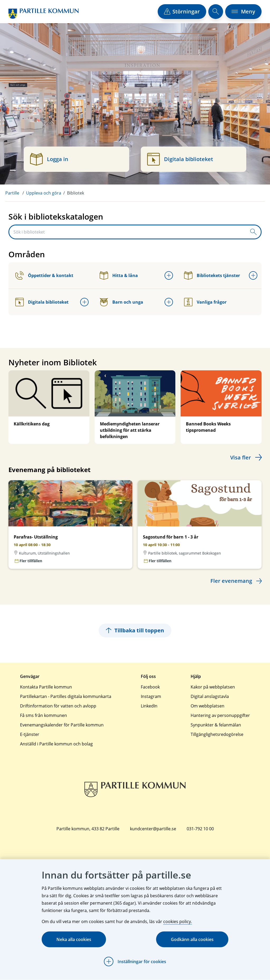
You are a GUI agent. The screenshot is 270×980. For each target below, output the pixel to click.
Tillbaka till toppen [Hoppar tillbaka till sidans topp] (135, 630)
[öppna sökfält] (216, 12)
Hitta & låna (119, 275)
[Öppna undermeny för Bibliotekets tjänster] (253, 275)
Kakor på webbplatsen (213, 687)
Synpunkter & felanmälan (216, 725)
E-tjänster (30, 734)
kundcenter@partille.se (153, 829)
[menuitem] (16, 193)
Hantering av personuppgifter (220, 715)
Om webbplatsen (208, 706)
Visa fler (241, 457)
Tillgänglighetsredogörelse (217, 734)
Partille (12, 193)
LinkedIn (149, 706)
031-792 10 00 (200, 829)
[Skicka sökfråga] (253, 232)
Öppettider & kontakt (44, 275)
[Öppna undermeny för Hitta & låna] (169, 275)
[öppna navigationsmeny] (243, 12)
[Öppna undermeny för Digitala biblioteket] (84, 302)
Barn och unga (121, 302)
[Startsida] (44, 14)
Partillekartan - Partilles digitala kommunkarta (66, 696)
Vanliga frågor (205, 302)
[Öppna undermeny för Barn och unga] (169, 302)
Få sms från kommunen (44, 715)
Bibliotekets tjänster (212, 275)
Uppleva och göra (44, 193)
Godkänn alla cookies (192, 939)
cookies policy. (178, 921)
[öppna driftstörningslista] (182, 12)
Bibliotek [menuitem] (76, 193)
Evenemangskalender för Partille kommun (62, 725)
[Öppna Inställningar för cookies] (135, 962)
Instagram (151, 696)
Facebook (150, 687)
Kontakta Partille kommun (46, 687)
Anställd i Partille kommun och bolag (56, 744)
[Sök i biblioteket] (128, 232)
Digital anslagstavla (210, 696)
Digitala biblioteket (42, 302)
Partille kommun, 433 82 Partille (88, 829)
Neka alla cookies (74, 939)
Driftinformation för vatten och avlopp (58, 706)
